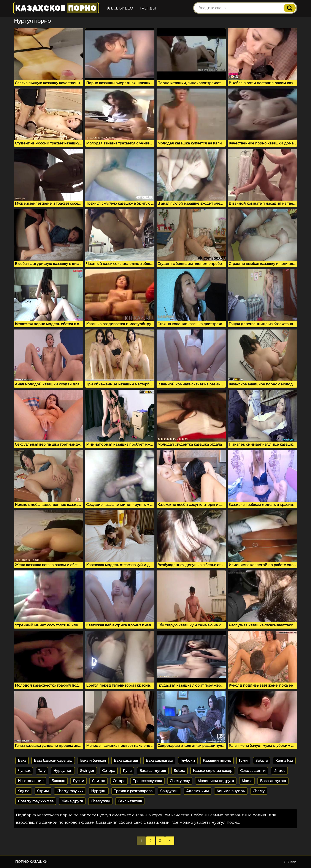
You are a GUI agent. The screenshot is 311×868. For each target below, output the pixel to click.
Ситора (109, 771)
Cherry (259, 791)
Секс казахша (130, 801)
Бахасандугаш (273, 781)
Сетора (119, 781)
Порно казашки (31, 862)
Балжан (58, 781)
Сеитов (98, 781)
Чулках (24, 771)
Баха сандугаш (153, 771)
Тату (42, 771)
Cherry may (180, 781)
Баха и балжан (93, 761)
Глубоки (188, 761)
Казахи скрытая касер (213, 771)
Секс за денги (253, 771)
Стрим (43, 791)
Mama (247, 781)
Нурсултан (63, 771)
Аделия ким (198, 791)
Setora (179, 771)
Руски (79, 781)
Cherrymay (100, 801)
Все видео (120, 8)
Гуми (243, 761)
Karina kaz (284, 761)
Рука (127, 771)
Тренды (148, 8)
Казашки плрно (217, 761)
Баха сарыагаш (159, 761)
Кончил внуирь (231, 791)
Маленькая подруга (216, 781)
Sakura (262, 761)
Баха (22, 761)
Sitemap (290, 862)
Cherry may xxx (70, 791)
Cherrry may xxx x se (36, 801)
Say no (24, 791)
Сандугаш (169, 791)
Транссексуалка (148, 781)
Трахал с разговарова (133, 791)
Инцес (279, 771)
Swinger (87, 771)
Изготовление (31, 781)
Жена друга (72, 801)
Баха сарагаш (126, 761)
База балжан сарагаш (53, 761)
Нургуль (99, 791)
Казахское (56, 8)
